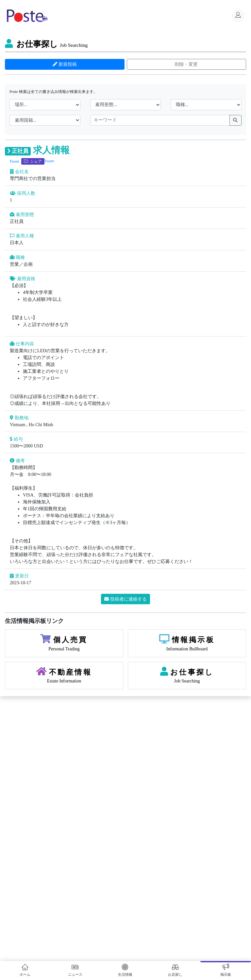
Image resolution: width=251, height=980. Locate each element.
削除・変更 (186, 64)
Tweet (14, 161)
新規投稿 (65, 64)
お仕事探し (46, 44)
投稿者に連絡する (125, 599)
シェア (33, 161)
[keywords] (160, 120)
